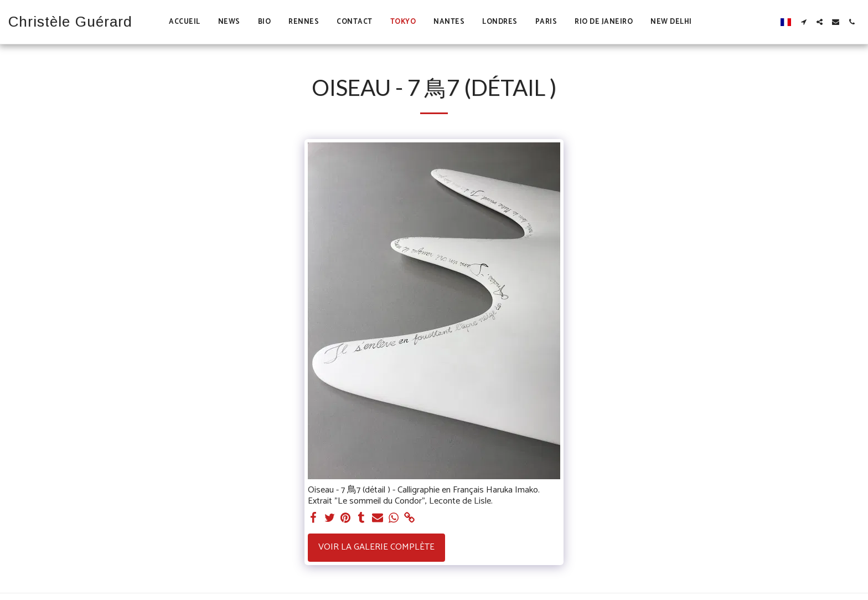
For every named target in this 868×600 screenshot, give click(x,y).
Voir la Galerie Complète (376, 547)
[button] (804, 22)
